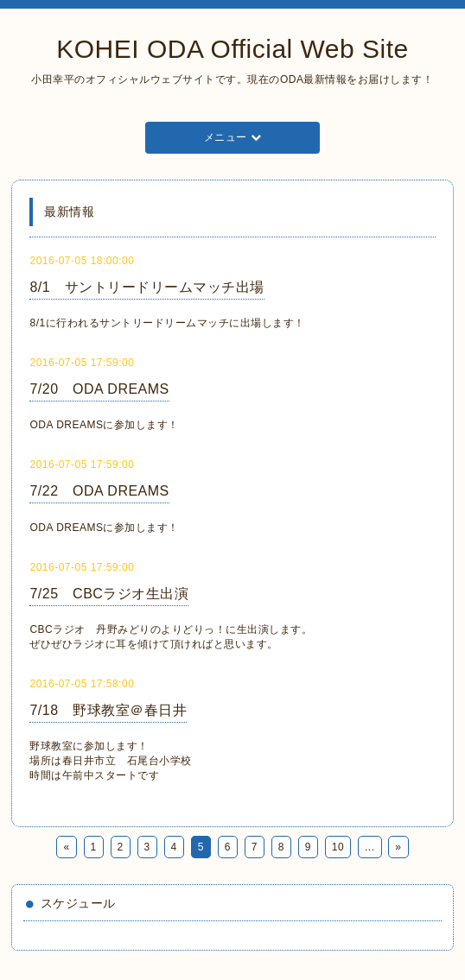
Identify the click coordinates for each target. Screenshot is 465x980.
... (370, 847)
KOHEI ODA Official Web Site (232, 49)
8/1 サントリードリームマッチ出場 (147, 287)
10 (338, 847)
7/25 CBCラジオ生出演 (109, 594)
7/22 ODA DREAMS (99, 491)
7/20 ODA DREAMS (99, 389)
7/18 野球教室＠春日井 (108, 710)
